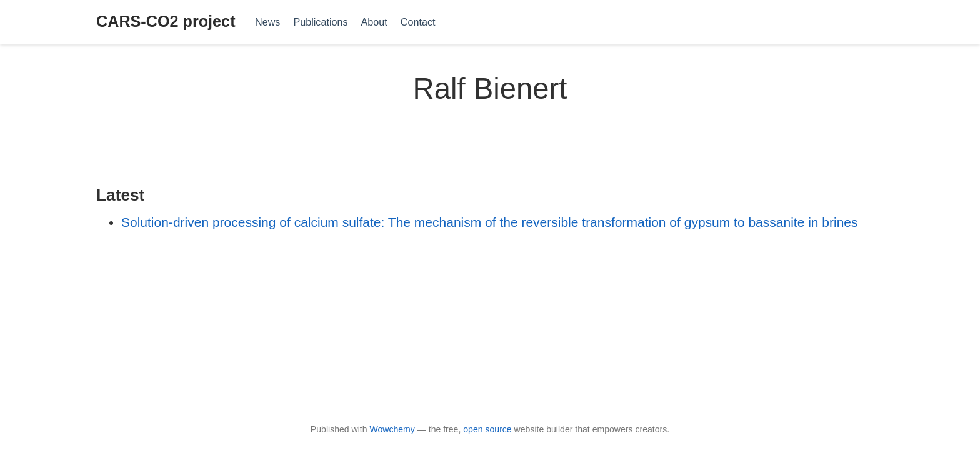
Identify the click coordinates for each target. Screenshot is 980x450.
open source (487, 429)
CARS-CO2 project (166, 21)
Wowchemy (392, 429)
